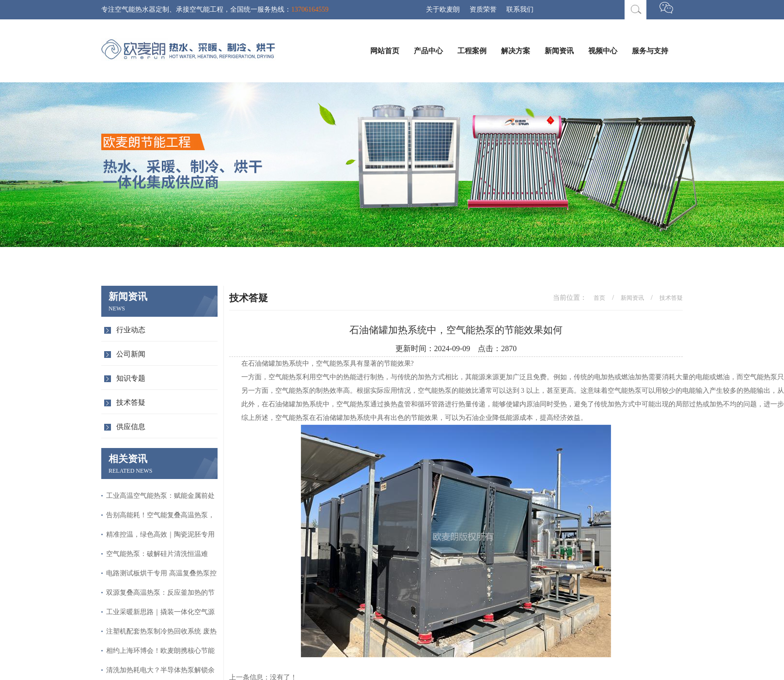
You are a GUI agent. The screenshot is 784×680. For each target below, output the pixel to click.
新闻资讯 (559, 51)
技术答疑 (131, 402)
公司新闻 (131, 354)
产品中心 (428, 51)
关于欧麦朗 (443, 9)
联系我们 (520, 9)
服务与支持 (650, 51)
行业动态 (131, 330)
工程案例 (472, 51)
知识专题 (131, 378)
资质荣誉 (483, 9)
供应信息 (131, 427)
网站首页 (385, 51)
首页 (599, 298)
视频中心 (603, 51)
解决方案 (516, 51)
